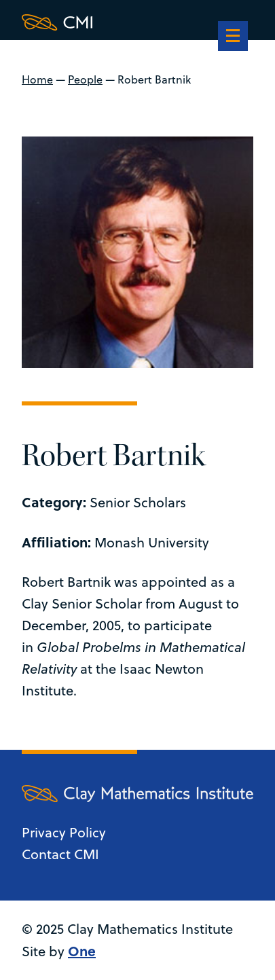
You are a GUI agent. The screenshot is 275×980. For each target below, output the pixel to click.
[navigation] (233, 37)
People (85, 79)
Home (37, 79)
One (82, 950)
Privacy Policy (64, 832)
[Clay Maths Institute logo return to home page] (137, 22)
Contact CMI (60, 854)
